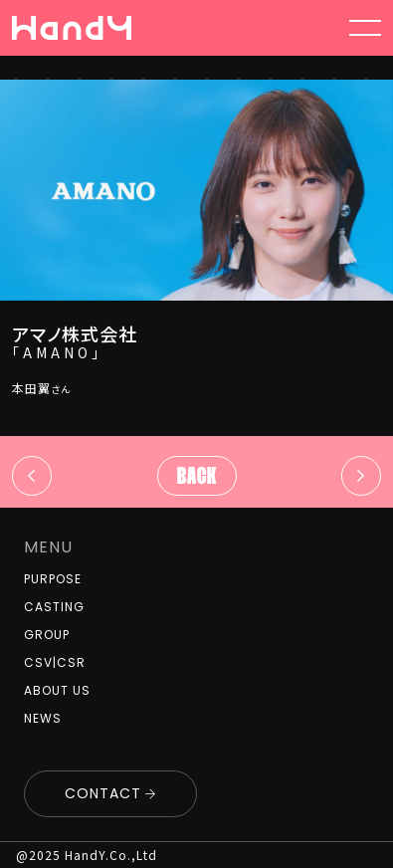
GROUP (47, 635)
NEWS (43, 718)
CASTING (54, 607)
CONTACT (103, 793)
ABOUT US (57, 690)
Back (197, 478)
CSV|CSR (55, 662)
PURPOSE (53, 579)
